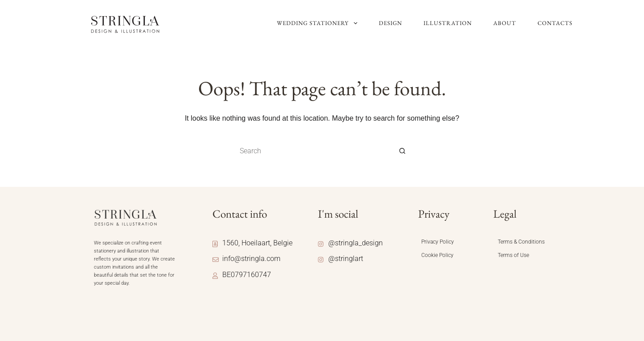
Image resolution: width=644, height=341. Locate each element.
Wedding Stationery (318, 23)
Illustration (448, 23)
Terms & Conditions (521, 242)
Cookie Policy (437, 255)
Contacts (555, 23)
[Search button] (402, 151)
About (505, 23)
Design (390, 23)
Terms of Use (513, 255)
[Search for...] (313, 151)
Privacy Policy (438, 242)
